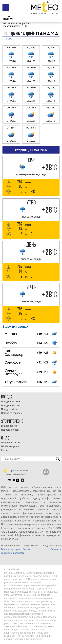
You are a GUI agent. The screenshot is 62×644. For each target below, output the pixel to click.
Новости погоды (10, 430)
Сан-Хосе (13, 362)
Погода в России (10, 405)
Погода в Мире (9, 409)
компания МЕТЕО (11, 443)
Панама (8, 39)
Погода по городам (12, 413)
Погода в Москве (10, 401)
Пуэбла (11, 343)
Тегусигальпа (16, 382)
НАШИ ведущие (10, 446)
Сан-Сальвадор (14, 353)
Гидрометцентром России (16, 549)
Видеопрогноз (9, 426)
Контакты (6, 450)
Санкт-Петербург (13, 372)
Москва (11, 334)
